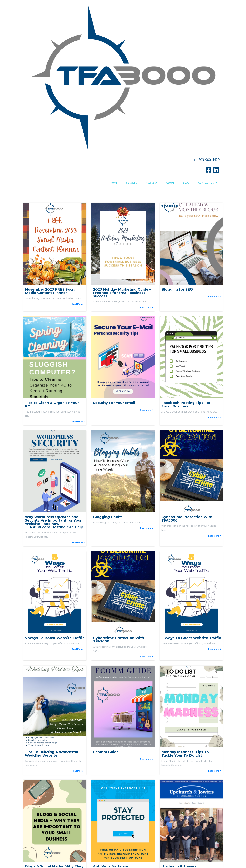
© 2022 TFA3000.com (123, 856)
